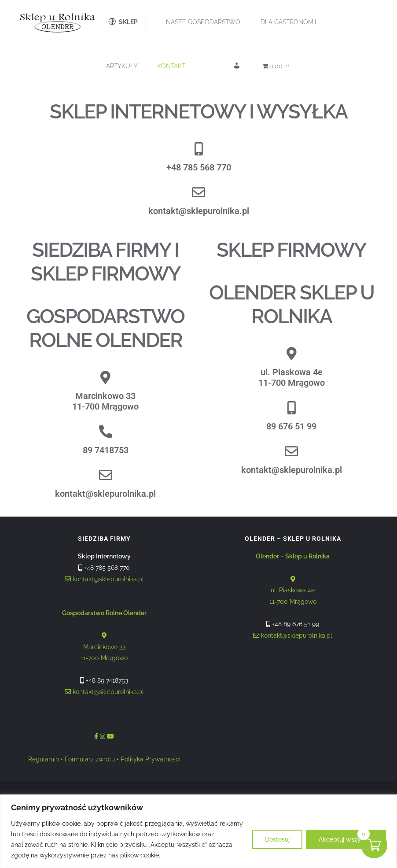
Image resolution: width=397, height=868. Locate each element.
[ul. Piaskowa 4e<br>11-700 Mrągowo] (291, 354)
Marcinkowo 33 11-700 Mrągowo (104, 636)
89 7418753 (106, 450)
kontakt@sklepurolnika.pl (199, 211)
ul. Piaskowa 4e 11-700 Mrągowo (293, 579)
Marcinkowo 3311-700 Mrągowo (105, 401)
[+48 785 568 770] (198, 149)
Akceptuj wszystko (346, 839)
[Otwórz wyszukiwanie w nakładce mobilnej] (228, 103)
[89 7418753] (106, 432)
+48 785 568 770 (199, 167)
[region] (198, 831)
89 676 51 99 (291, 426)
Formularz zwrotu (90, 759)
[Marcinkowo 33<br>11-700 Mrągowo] (106, 377)
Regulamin (44, 759)
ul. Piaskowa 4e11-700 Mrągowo (292, 377)
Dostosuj (277, 839)
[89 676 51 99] (291, 408)
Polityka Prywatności (151, 759)
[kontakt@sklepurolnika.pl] (198, 192)
